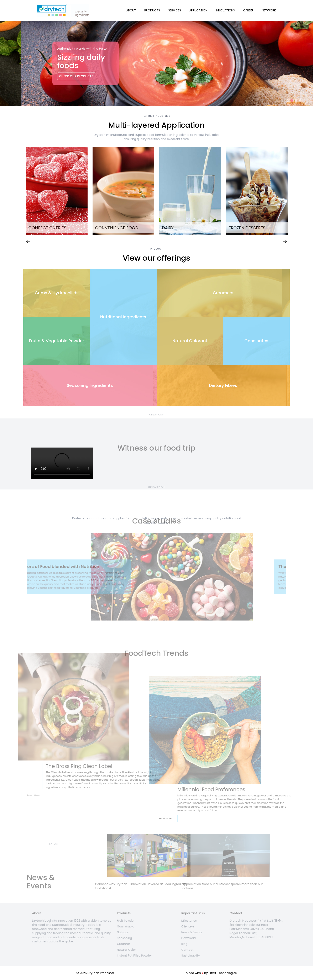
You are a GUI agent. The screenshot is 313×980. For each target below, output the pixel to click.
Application (198, 10)
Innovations (225, 10)
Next (293, 191)
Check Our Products (55, 76)
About (131, 10)
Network (269, 10)
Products (152, 10)
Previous (20, 191)
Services (175, 10)
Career (248, 10)
